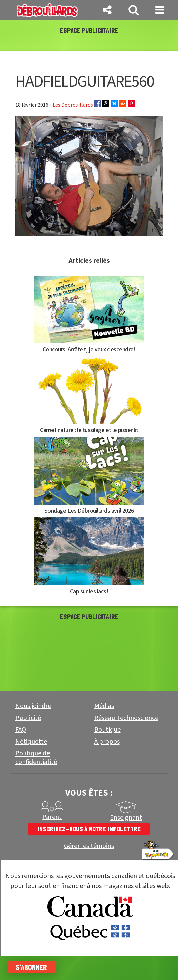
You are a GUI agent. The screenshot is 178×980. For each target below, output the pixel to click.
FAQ (21, 753)
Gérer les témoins (89, 870)
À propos (107, 765)
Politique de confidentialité (36, 781)
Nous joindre (33, 730)
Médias (104, 730)
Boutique (107, 753)
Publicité (28, 742)
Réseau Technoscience (126, 742)
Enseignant (126, 841)
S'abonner (31, 967)
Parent (52, 841)
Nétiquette (31, 765)
